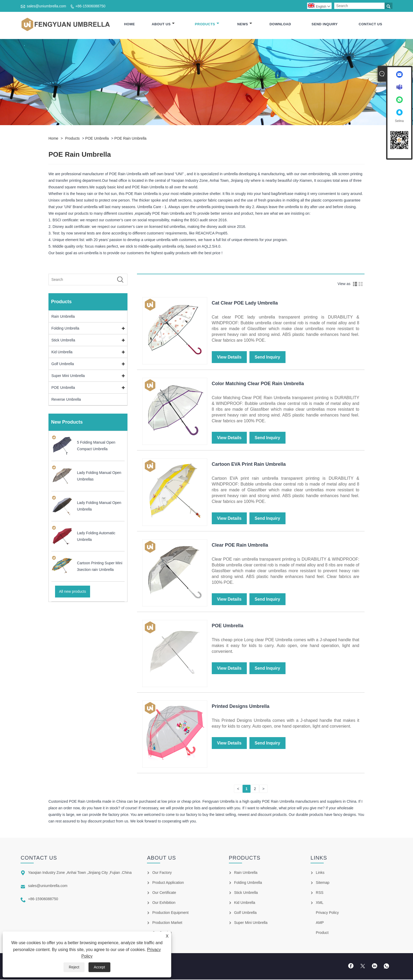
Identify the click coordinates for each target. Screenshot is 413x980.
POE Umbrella (97, 139)
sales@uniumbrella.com (46, 6)
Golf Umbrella (63, 364)
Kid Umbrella (62, 352)
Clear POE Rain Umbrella (240, 545)
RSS (320, 893)
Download (280, 24)
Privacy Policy (327, 913)
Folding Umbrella (65, 329)
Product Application (168, 883)
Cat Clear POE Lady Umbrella (245, 303)
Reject (74, 967)
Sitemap (323, 883)
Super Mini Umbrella (68, 376)
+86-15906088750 (90, 6)
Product (322, 933)
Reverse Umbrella (66, 400)
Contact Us (370, 24)
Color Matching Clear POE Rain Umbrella (258, 384)
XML (320, 903)
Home (129, 24)
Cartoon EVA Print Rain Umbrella (249, 465)
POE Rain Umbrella (130, 139)
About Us (163, 24)
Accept (99, 967)
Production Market (167, 923)
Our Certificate (164, 893)
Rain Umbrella (63, 317)
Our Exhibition (164, 903)
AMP (320, 923)
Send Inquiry (325, 24)
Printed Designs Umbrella (241, 707)
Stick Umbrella (63, 340)
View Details (229, 357)
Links (320, 873)
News (245, 24)
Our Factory (162, 873)
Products (207, 24)
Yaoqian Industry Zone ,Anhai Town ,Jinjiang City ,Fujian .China (80, 873)
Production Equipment (170, 913)
